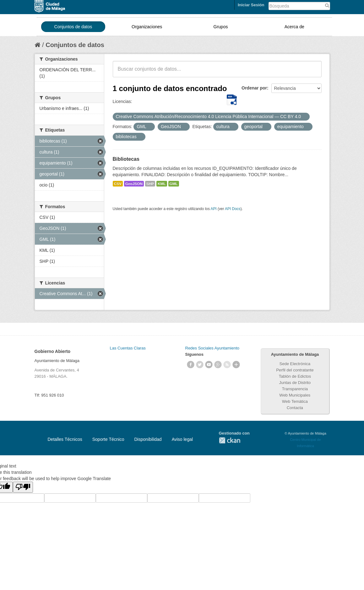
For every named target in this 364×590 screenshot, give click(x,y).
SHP (150, 184)
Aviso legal (182, 439)
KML (162, 184)
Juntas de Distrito (295, 383)
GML (174, 184)
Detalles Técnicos (65, 439)
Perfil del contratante (295, 370)
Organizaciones (147, 27)
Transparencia (295, 389)
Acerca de (294, 27)
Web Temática (295, 401)
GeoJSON (134, 184)
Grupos (221, 27)
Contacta (295, 408)
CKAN (230, 440)
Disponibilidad (148, 439)
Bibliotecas (126, 159)
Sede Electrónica (295, 364)
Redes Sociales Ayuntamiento (212, 348)
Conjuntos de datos (73, 27)
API (213, 209)
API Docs (233, 209)
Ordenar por (254, 88)
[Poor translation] (23, 487)
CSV (118, 184)
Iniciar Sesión (251, 5)
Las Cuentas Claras (128, 348)
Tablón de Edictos (295, 376)
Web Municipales (295, 395)
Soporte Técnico (108, 439)
